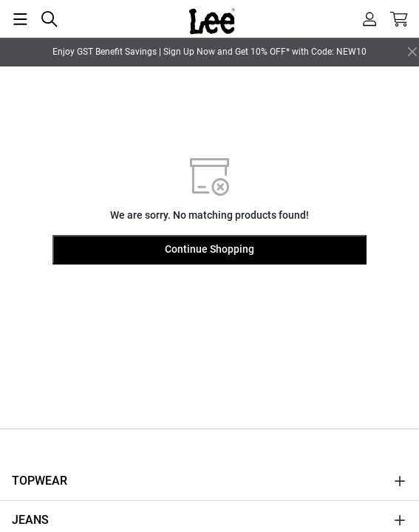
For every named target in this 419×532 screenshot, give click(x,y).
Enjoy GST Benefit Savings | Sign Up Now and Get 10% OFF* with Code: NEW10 (209, 52)
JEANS (30, 520)
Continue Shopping (209, 249)
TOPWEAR (40, 481)
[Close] (412, 52)
